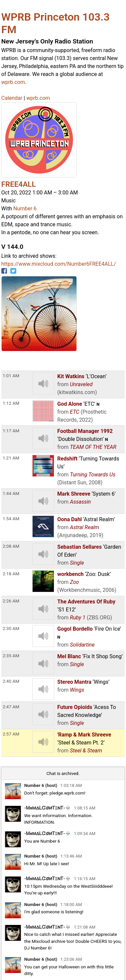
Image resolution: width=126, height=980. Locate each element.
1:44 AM (11, 493)
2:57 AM (11, 734)
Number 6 (25, 209)
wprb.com (13, 82)
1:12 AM (11, 403)
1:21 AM (11, 458)
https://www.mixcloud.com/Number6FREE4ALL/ (59, 264)
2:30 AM (11, 628)
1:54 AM (11, 519)
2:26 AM (11, 601)
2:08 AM (11, 546)
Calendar (12, 98)
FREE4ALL (19, 184)
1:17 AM (11, 431)
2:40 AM (11, 681)
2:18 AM (11, 574)
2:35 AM (11, 656)
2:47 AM (11, 707)
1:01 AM (11, 376)
